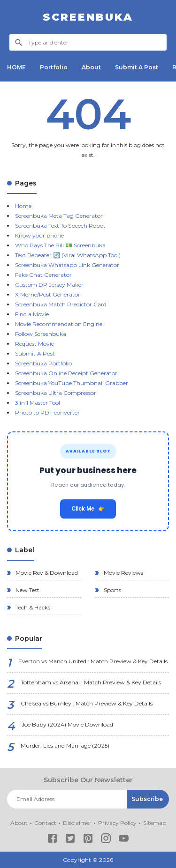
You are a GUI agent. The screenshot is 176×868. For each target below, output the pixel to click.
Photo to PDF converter (47, 412)
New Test (27, 590)
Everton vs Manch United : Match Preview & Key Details (93, 661)
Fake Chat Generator (43, 275)
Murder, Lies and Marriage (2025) (65, 746)
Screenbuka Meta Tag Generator (59, 216)
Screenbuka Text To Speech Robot (60, 226)
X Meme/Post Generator (48, 294)
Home (23, 206)
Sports (112, 590)
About (91, 67)
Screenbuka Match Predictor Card (61, 304)
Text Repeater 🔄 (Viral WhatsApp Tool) (68, 255)
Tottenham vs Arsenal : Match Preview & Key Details (91, 682)
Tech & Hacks (32, 607)
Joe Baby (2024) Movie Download (67, 724)
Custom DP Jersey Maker (49, 285)
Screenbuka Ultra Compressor (56, 393)
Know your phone (39, 235)
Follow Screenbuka (41, 334)
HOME (16, 67)
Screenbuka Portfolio (43, 363)
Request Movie (34, 344)
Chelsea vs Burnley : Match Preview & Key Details (87, 703)
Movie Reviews (123, 573)
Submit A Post (137, 67)
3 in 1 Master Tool (38, 403)
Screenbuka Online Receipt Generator (66, 373)
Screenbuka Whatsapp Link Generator (67, 265)
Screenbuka (88, 17)
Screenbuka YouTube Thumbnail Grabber (72, 383)
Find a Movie (32, 314)
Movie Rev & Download (46, 573)
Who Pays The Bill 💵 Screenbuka (60, 245)
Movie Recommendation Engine (59, 324)
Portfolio (54, 67)
